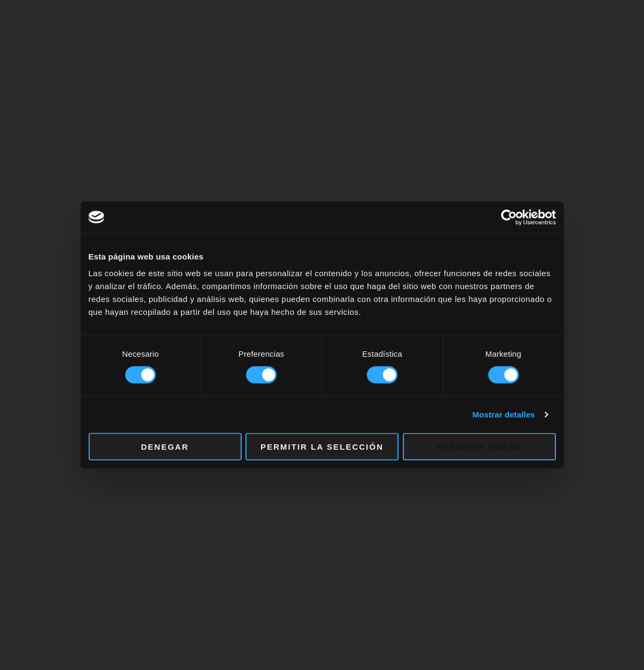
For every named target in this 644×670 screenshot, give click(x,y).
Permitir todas (479, 447)
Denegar (165, 447)
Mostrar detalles (504, 414)
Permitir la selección (322, 447)
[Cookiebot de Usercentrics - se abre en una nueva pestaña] (509, 217)
